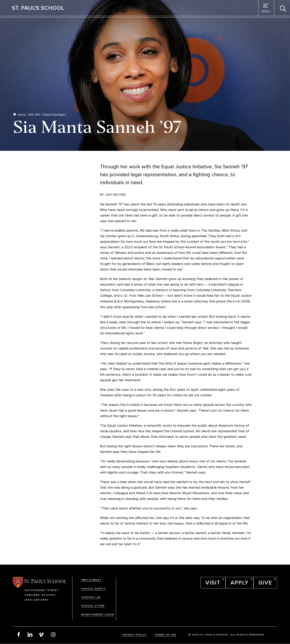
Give (265, 583)
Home (22, 115)
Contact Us (91, 597)
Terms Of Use (166, 635)
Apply (239, 583)
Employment (92, 580)
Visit (213, 583)
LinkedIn (30, 634)
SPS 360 (34, 115)
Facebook (19, 634)
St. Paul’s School (38, 8)
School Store (93, 606)
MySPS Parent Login (98, 615)
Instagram (53, 634)
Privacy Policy (135, 635)
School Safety (94, 589)
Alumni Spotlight (54, 115)
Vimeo (42, 634)
